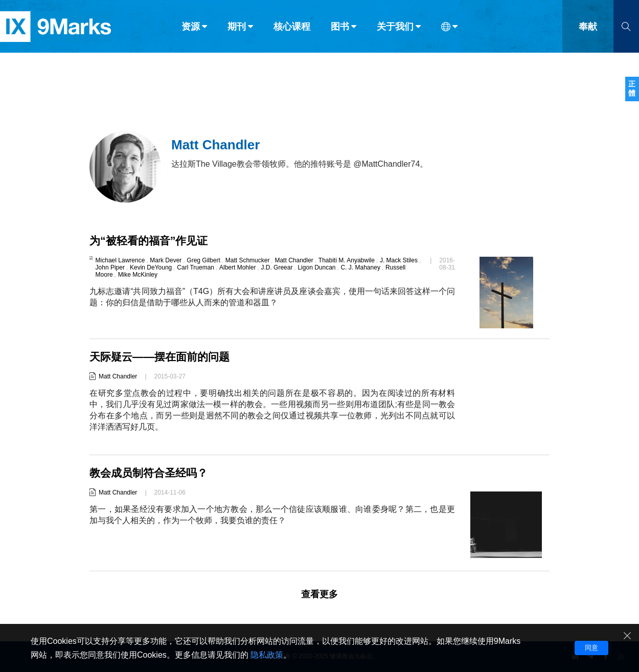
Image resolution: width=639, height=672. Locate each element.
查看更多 (319, 594)
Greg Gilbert (203, 260)
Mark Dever (166, 260)
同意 (591, 648)
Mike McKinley (138, 275)
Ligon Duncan (316, 267)
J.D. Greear (277, 267)
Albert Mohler (237, 267)
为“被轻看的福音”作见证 (151, 241)
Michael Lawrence (120, 260)
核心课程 (292, 30)
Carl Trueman (196, 267)
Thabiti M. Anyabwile (347, 260)
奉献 (588, 30)
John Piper (110, 267)
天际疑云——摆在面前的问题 (163, 357)
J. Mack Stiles (399, 260)
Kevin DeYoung (151, 267)
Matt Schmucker (248, 260)
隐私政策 (267, 655)
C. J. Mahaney (361, 267)
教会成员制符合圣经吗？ (151, 473)
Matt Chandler (294, 260)
